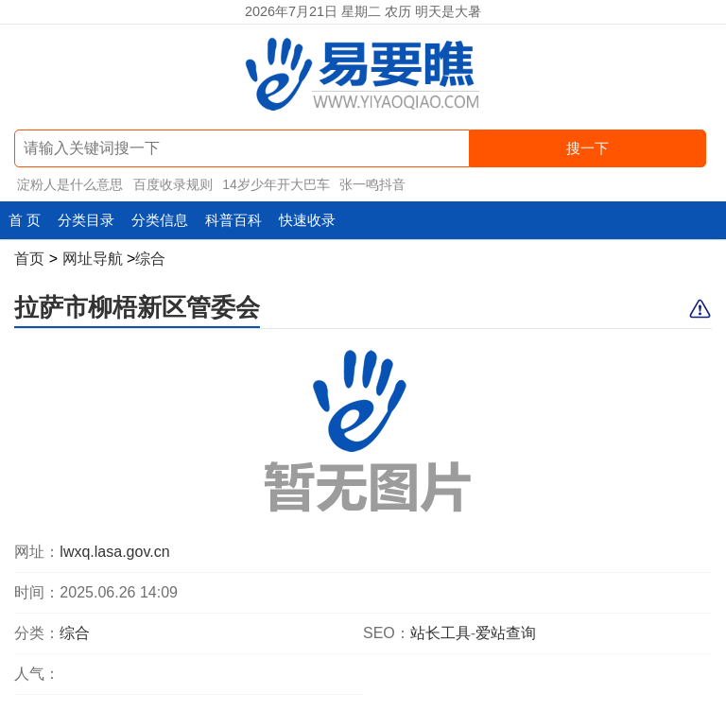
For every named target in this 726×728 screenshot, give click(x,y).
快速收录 (307, 220)
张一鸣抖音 (372, 184)
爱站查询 (506, 633)
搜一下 (588, 148)
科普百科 (233, 220)
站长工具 (441, 633)
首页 (29, 259)
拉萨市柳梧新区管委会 (137, 307)
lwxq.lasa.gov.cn (114, 552)
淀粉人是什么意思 (70, 184)
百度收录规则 (173, 184)
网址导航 (93, 259)
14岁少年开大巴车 (276, 184)
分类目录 (86, 220)
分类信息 (160, 220)
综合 (150, 259)
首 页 (25, 220)
